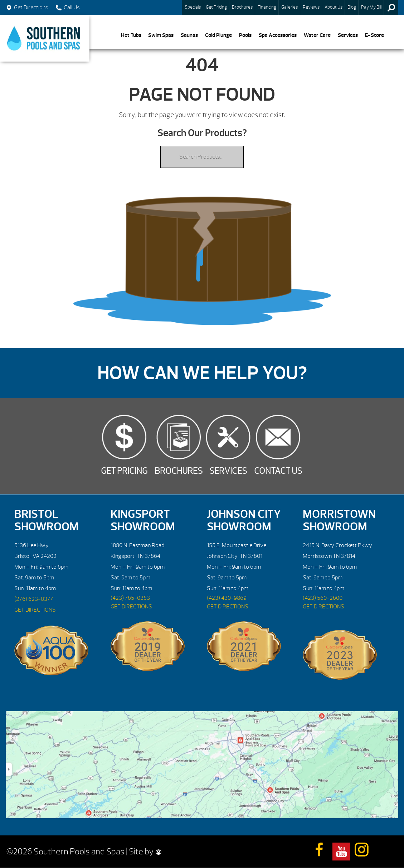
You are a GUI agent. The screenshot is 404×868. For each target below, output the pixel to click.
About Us (334, 7)
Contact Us (278, 471)
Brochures (242, 7)
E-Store (374, 35)
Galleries (289, 7)
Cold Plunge (218, 35)
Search (391, 8)
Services (348, 35)
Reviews (311, 7)
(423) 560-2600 (323, 598)
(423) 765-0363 (130, 598)
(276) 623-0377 (34, 599)
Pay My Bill (371, 7)
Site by (145, 852)
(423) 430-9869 (227, 598)
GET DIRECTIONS (35, 610)
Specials (193, 7)
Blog (352, 7)
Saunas (189, 35)
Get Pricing (216, 7)
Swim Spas (161, 35)
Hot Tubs (131, 35)
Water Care (317, 35)
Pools (245, 35)
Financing (267, 7)
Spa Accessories (278, 35)
